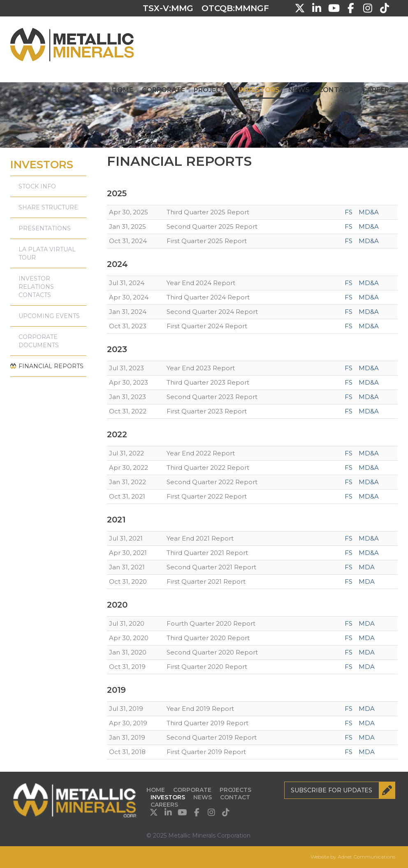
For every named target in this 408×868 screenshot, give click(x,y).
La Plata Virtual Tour (47, 253)
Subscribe (343, 790)
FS (349, 212)
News (299, 90)
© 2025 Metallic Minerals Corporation (198, 836)
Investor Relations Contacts (36, 287)
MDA (367, 567)
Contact (336, 90)
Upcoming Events (49, 316)
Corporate (163, 90)
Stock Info (37, 186)
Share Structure (48, 207)
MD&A (369, 212)
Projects (212, 90)
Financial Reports (51, 366)
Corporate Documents (39, 341)
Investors (259, 90)
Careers (378, 90)
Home (123, 90)
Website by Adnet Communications (353, 857)
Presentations (45, 228)
